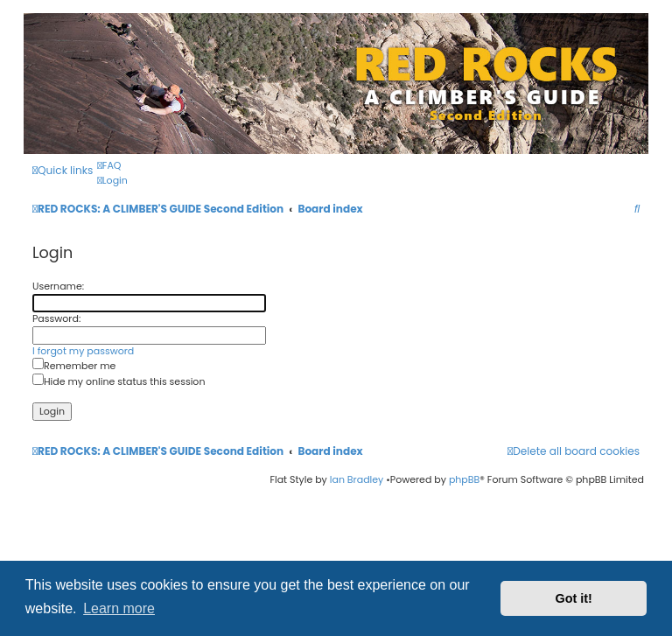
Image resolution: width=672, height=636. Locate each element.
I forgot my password (83, 351)
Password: (56, 318)
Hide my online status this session (119, 381)
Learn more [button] (119, 608)
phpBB (464, 479)
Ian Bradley (357, 479)
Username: (58, 286)
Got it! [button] (574, 598)
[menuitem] (109, 166)
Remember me (74, 366)
